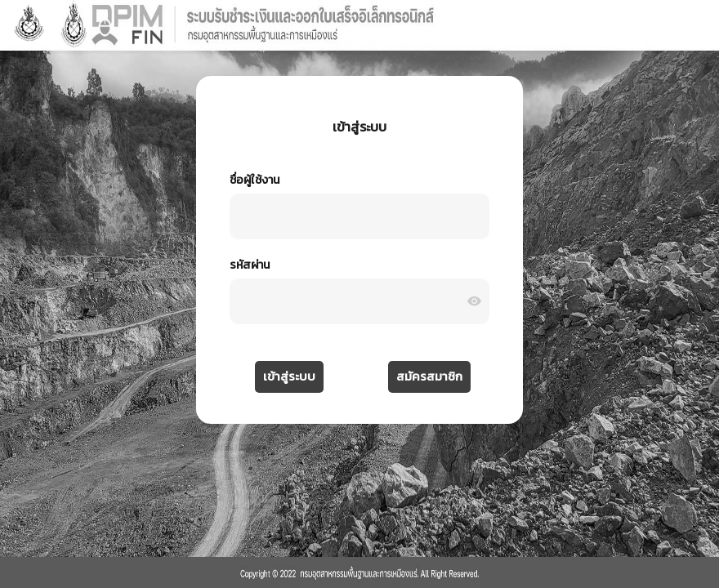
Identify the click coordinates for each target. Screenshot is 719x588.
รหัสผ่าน (250, 265)
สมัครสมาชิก (429, 376)
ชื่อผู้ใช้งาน (255, 180)
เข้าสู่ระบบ (289, 376)
